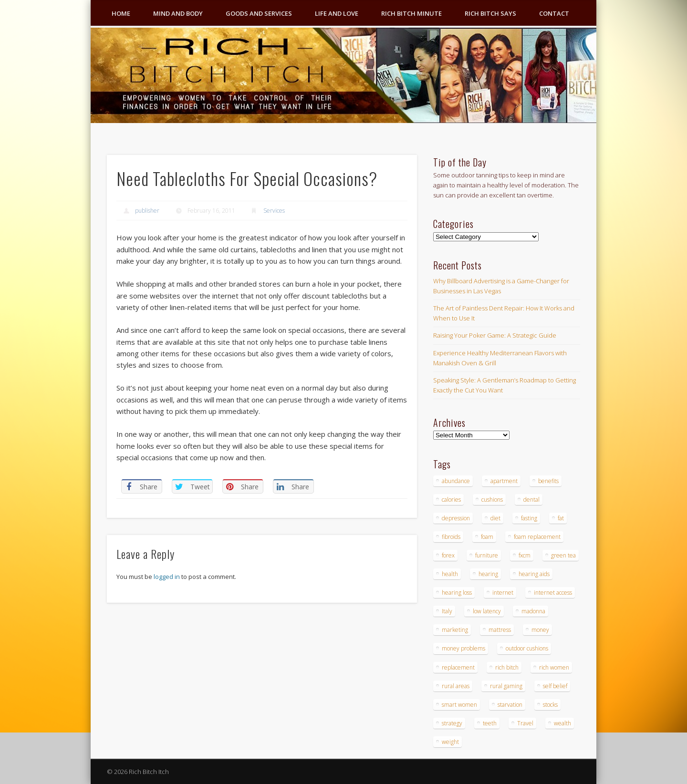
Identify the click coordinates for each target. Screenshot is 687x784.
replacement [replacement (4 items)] (458, 667)
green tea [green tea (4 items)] (563, 555)
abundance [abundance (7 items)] (456, 481)
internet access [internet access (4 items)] (553, 593)
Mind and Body (178, 13)
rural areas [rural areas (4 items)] (456, 686)
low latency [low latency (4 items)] (487, 611)
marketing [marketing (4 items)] (455, 630)
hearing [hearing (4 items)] (488, 574)
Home (121, 13)
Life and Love (337, 13)
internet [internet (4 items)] (503, 593)
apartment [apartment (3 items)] (504, 481)
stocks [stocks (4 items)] (550, 705)
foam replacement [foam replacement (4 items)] (537, 537)
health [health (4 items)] (450, 574)
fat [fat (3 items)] (561, 518)
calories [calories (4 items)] (451, 500)
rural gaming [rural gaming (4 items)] (506, 686)
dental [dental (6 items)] (531, 500)
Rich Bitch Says (490, 13)
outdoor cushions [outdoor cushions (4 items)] (527, 648)
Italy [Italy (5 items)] (447, 611)
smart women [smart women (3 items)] (459, 705)
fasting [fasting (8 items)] (529, 518)
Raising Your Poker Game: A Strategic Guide (495, 335)
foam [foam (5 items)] (487, 537)
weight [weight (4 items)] (450, 742)
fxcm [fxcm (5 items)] (525, 555)
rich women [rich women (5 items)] (554, 667)
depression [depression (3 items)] (456, 518)
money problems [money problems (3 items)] (463, 648)
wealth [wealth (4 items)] (562, 723)
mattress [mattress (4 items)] (500, 630)
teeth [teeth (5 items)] (490, 723)
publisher (147, 211)
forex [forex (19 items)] (448, 555)
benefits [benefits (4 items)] (548, 481)
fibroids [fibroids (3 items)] (451, 537)
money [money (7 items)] (540, 630)
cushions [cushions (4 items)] (492, 500)
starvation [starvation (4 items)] (510, 705)
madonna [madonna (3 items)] (533, 611)
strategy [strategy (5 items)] (452, 723)
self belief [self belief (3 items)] (555, 686)
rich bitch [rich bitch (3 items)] (507, 667)
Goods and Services (259, 13)
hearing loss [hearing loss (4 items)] (457, 593)
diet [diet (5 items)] (495, 518)
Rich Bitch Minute (411, 13)
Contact (554, 13)
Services (274, 211)
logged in (167, 577)
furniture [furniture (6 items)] (487, 555)
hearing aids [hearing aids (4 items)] (534, 574)
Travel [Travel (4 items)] (525, 723)
